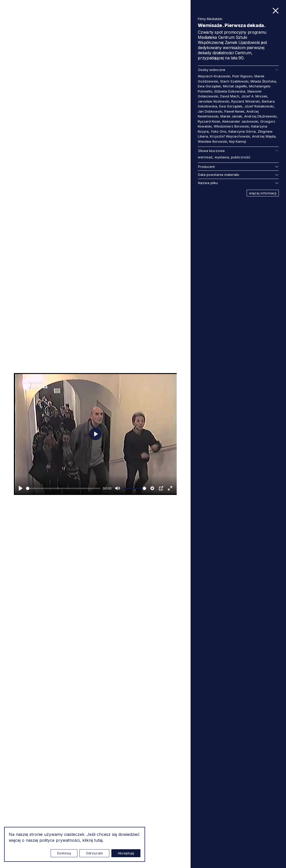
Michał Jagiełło (235, 86)
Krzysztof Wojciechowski (230, 136)
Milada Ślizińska (263, 81)
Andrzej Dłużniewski (260, 116)
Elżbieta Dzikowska (230, 91)
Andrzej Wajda (264, 136)
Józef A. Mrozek (254, 96)
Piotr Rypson (242, 76)
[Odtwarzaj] (21, 488)
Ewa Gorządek (209, 86)
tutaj (98, 840)
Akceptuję (126, 853)
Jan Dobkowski (210, 111)
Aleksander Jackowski (240, 121)
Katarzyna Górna (242, 131)
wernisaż (205, 157)
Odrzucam (94, 853)
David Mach (230, 96)
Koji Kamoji (238, 141)
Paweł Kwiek (234, 111)
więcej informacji (263, 193)
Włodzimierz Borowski (231, 126)
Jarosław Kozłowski (213, 101)
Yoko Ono (218, 131)
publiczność (241, 157)
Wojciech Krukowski (214, 76)
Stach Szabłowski (234, 81)
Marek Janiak (231, 116)
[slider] (63, 488)
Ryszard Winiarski (245, 101)
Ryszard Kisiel (209, 121)
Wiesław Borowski (212, 141)
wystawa (222, 157)
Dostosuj (64, 853)
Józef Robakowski (259, 106)
